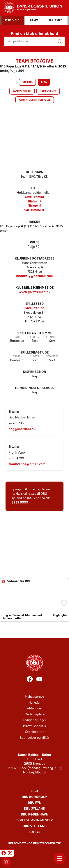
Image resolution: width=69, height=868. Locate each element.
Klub (34, 188)
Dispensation (35, 372)
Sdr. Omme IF (34, 210)
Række (34, 222)
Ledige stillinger (34, 720)
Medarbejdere (34, 714)
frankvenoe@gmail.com (27, 464)
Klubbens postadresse (35, 259)
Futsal (34, 832)
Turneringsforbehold (34, 388)
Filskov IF (34, 206)
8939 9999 (20, 503)
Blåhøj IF (35, 202)
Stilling (27, 83)
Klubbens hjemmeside (35, 288)
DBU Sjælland (35, 826)
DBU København (35, 815)
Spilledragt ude (35, 353)
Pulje (35, 243)
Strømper (52, 337)
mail (30, 498)
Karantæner (48, 91)
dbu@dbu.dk (37, 773)
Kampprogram (22, 91)
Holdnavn (35, 172)
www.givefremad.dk (35, 292)
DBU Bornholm (35, 797)
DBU (35, 791)
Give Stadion (34, 308)
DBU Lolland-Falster (35, 821)
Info (44, 83)
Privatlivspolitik (34, 726)
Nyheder (35, 703)
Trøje (17, 337)
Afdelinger (34, 709)
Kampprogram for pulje (35, 100)
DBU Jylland (34, 809)
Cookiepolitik (35, 732)
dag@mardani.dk (22, 429)
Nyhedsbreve (35, 697)
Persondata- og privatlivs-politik (35, 844)
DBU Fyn (35, 803)
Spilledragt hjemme (34, 333)
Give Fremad (34, 197)
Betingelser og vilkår (35, 738)
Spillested (34, 304)
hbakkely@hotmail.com (34, 276)
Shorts (34, 337)
